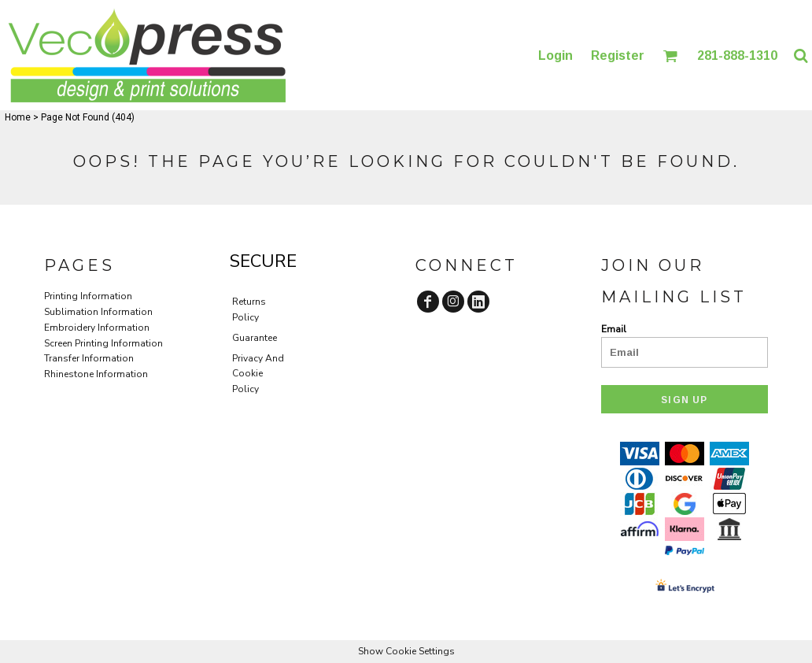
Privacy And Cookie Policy (258, 374)
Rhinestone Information (96, 374)
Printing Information (88, 296)
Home (18, 117)
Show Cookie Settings (406, 651)
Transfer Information (89, 358)
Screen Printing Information (103, 343)
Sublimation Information (98, 312)
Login (555, 55)
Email (614, 329)
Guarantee (255, 338)
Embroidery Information (97, 328)
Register (618, 55)
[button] (670, 56)
